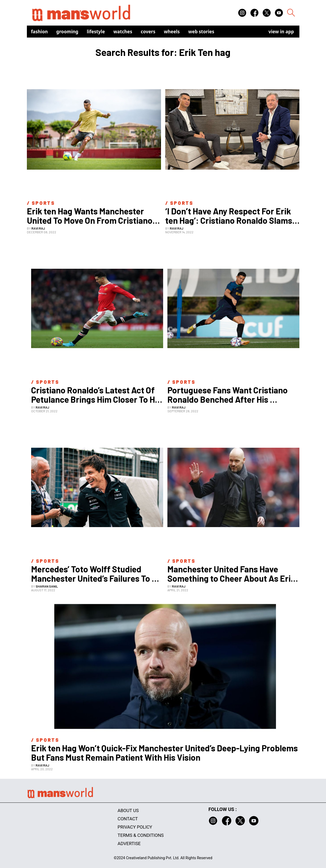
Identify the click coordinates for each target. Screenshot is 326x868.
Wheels (172, 32)
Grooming (67, 32)
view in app (281, 32)
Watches (123, 32)
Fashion (40, 32)
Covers (148, 32)
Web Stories (201, 32)
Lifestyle (96, 32)
